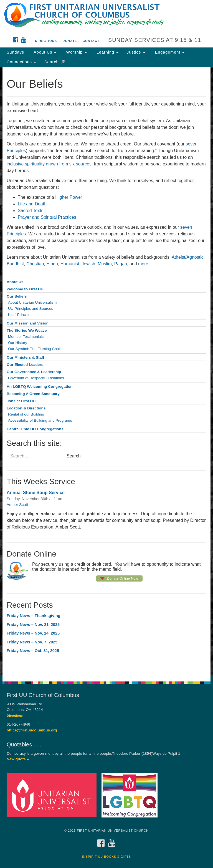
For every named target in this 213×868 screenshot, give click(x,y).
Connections (21, 62)
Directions (46, 41)
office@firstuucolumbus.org (32, 730)
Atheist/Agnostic (188, 257)
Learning (107, 52)
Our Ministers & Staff (25, 357)
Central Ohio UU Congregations (35, 429)
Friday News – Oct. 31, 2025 (33, 651)
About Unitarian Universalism (32, 302)
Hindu (52, 264)
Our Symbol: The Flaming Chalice (36, 349)
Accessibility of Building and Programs (40, 420)
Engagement (169, 52)
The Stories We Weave (27, 330)
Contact (91, 41)
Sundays (15, 52)
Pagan (121, 264)
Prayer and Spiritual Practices (47, 217)
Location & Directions (26, 408)
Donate (70, 41)
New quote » (18, 759)
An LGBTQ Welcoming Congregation (40, 387)
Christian (35, 264)
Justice (136, 52)
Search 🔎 (55, 62)
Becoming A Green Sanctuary (33, 394)
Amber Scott (17, 505)
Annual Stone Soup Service (36, 493)
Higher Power (69, 197)
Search (74, 456)
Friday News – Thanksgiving (34, 616)
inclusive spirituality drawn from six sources (49, 164)
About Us (44, 52)
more (143, 264)
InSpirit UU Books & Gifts (106, 857)
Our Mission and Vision (28, 323)
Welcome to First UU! (26, 289)
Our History (18, 343)
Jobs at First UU (21, 401)
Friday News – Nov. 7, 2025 (32, 642)
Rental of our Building (26, 414)
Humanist (70, 264)
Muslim (105, 264)
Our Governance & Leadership (34, 372)
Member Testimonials (26, 337)
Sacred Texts (31, 211)
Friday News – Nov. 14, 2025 (33, 633)
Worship (76, 52)
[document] (106, 371)
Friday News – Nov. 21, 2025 (33, 625)
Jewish (88, 264)
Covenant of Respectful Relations (36, 378)
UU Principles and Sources (31, 309)
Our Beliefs (17, 296)
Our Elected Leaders (25, 365)
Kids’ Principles (21, 315)
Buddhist (15, 264)
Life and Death (32, 204)
